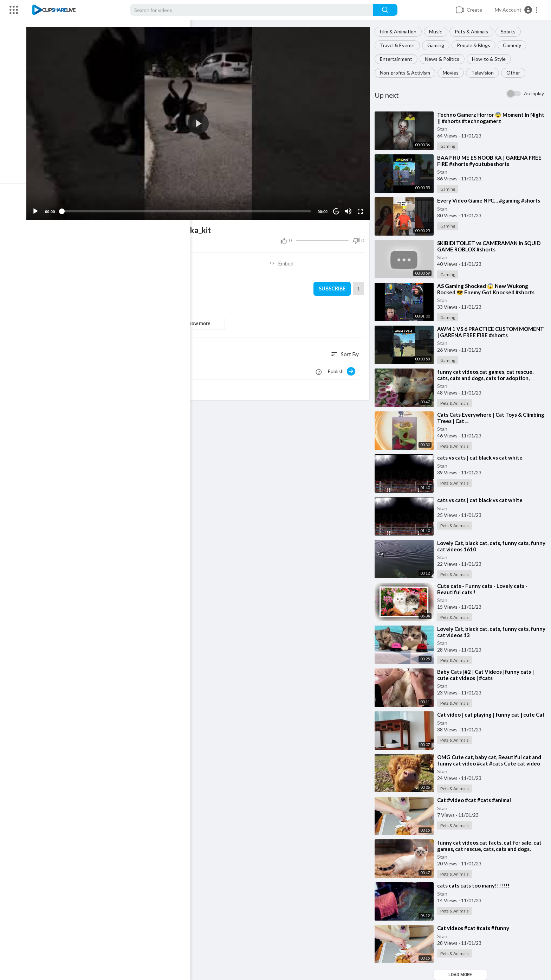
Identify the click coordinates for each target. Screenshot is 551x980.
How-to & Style (491, 59)
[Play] (43, 208)
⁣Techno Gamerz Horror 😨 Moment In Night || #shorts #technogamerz (485, 118)
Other (515, 73)
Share (120, 260)
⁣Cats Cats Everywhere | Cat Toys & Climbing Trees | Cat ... (482, 418)
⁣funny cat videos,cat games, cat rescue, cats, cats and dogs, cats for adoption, (487, 375)
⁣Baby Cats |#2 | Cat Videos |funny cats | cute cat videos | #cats (488, 675)
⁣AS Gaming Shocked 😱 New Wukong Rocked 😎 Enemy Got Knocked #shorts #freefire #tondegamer (488, 292)
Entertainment (398, 59)
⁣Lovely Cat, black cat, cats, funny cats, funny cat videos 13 (485, 632)
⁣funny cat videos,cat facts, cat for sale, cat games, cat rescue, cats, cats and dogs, (491, 846)
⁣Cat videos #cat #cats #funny (475, 928)
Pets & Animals (474, 31)
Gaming (438, 45)
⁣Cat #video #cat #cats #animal (476, 800)
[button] (516, 10)
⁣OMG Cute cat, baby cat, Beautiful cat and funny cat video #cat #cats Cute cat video (491, 761)
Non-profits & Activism (407, 73)
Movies (453, 73)
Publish (343, 368)
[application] (202, 122)
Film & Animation (400, 31)
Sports (510, 31)
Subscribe (333, 286)
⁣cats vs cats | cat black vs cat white (482, 457)
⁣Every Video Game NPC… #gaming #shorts (491, 200)
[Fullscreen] (362, 208)
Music (438, 31)
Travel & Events (399, 45)
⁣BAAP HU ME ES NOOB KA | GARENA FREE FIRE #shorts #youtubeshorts (491, 161)
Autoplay (534, 93)
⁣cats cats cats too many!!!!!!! (475, 886)
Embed (284, 260)
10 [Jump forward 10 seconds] (338, 208)
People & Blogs (476, 45)
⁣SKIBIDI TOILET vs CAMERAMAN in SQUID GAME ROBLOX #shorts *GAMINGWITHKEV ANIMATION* (491, 249)
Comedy (514, 45)
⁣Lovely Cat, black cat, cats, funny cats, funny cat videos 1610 (485, 546)
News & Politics (444, 59)
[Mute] (350, 208)
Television (485, 73)
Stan (444, 129)
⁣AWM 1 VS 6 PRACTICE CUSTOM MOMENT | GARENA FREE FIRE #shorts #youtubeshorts (488, 335)
